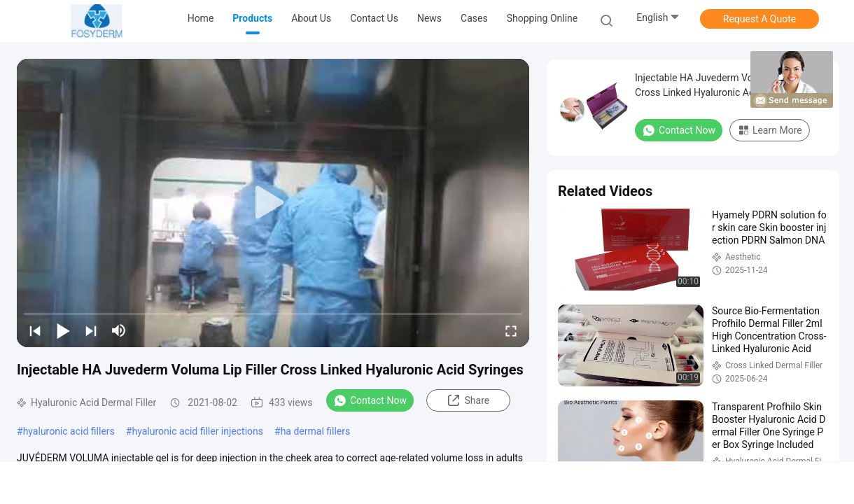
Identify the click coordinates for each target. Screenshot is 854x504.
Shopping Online (542, 18)
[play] (273, 203)
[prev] (35, 330)
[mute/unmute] (119, 330)
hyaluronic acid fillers (69, 431)
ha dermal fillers (316, 431)
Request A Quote (759, 19)
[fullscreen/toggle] (511, 330)
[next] (91, 330)
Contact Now (370, 400)
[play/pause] (63, 330)
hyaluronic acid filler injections (197, 431)
